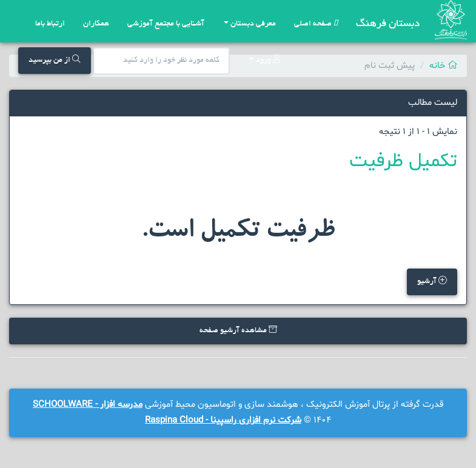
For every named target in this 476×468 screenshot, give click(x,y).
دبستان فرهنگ (388, 24)
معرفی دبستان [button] (250, 24)
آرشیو (432, 281)
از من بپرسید (55, 60)
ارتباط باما (50, 24)
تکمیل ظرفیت (403, 161)
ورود (265, 60)
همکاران (96, 24)
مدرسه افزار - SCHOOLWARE (88, 405)
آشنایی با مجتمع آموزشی (166, 24)
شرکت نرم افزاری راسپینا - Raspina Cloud (223, 420)
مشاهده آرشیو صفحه (238, 330)
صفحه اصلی (316, 24)
